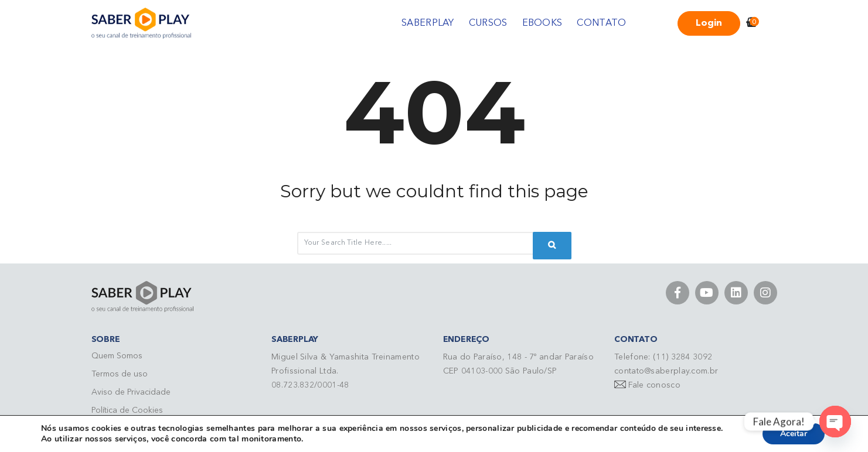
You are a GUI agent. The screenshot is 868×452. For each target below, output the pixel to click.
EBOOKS (542, 23)
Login (709, 23)
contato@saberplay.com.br (666, 371)
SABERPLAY (428, 23)
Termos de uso (120, 374)
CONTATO (601, 23)
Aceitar (794, 434)
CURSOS (488, 23)
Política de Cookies (127, 410)
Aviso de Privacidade (131, 392)
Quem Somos (117, 356)
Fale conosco (654, 385)
